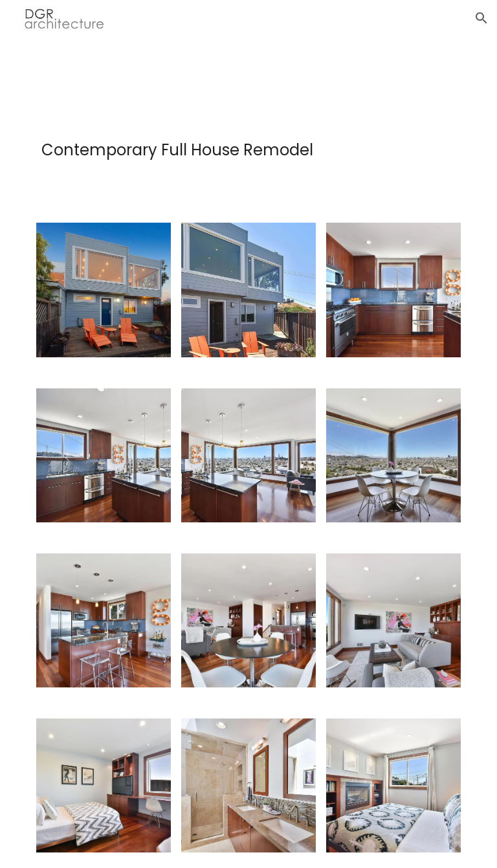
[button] (481, 18)
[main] (248, 162)
